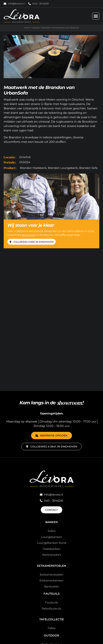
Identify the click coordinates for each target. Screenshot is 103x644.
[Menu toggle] (96, 16)
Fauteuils (51, 463)
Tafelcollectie (52, 488)
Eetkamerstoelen (52, 435)
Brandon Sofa (88, 168)
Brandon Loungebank (63, 168)
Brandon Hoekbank (33, 168)
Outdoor (51, 504)
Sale (51, 586)
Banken (51, 391)
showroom (29, 235)
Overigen (52, 530)
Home (27, 28)
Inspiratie (36, 28)
